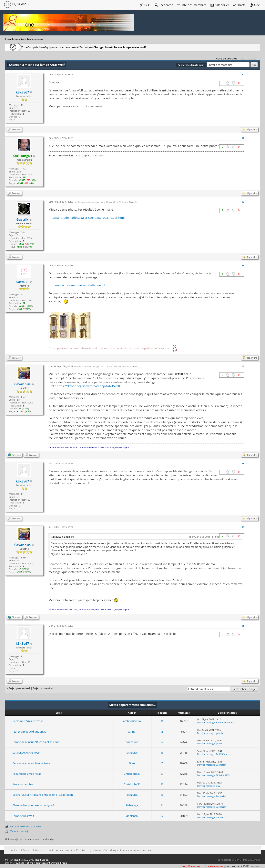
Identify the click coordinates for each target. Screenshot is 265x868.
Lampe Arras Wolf (23, 816)
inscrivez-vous (214, 866)
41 (162, 805)
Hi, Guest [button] (15, 4)
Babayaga (132, 805)
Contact (14, 850)
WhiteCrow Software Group (52, 863)
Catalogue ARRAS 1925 (26, 753)
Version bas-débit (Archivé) (71, 850)
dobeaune (132, 742)
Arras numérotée (23, 784)
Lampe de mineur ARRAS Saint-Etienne (36, 742)
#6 (243, 463)
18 (162, 784)
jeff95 (219, 743)
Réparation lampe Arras (27, 774)
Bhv (218, 786)
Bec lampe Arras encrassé (28, 721)
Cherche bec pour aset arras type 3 (33, 805)
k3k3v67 (22, 92)
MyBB (17, 860)
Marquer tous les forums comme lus (130, 850)
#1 (243, 74)
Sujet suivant (42, 688)
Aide (255, 5)
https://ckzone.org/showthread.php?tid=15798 (88, 386)
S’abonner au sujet (20, 831)
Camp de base (49, 47)
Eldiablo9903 (223, 775)
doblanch (132, 816)
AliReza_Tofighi (24, 863)
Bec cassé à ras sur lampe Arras (31, 763)
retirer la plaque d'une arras (29, 732)
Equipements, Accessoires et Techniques (89, 47)
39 (162, 774)
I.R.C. (145, 5)
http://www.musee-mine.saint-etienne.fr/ (77, 285)
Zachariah (221, 765)
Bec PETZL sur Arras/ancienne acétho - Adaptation (43, 795)
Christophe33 (132, 774)
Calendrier (220, 5)
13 (162, 753)
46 (162, 795)
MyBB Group (42, 860)
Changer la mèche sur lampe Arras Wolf (143, 47)
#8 (243, 626)
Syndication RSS (98, 850)
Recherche (164, 5)
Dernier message (206, 722)
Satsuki (22, 282)
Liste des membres (192, 5)
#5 (243, 366)
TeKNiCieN (132, 753)
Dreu (132, 763)
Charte (239, 5)
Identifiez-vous (191, 866)
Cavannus (133, 366)
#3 (243, 202)
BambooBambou (132, 721)
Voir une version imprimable (25, 826)
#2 (243, 138)
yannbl (132, 732)
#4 (243, 265)
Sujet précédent (19, 688)
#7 (243, 527)
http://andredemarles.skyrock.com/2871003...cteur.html (87, 218)
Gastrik (133, 202)
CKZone (29, 47)
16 (162, 721)
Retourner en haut (43, 850)
